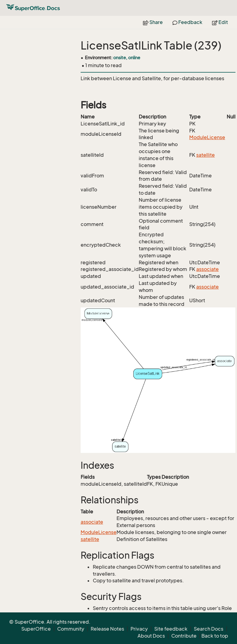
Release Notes (107, 629)
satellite (206, 155)
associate (207, 269)
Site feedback (171, 629)
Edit (220, 22)
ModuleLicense (207, 137)
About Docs (151, 636)
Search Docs (209, 629)
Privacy (139, 629)
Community (71, 629)
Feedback (187, 22)
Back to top (215, 636)
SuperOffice (36, 629)
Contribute (184, 636)
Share (153, 22)
